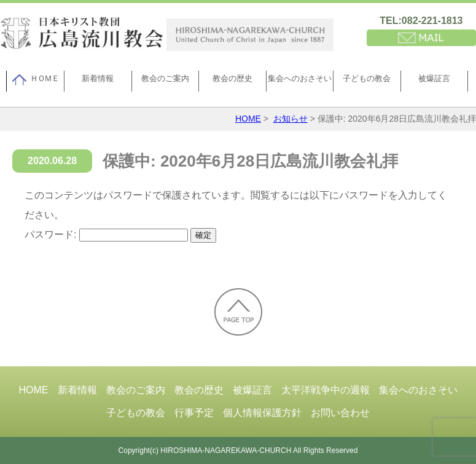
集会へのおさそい (300, 78)
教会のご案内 (165, 78)
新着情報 (98, 78)
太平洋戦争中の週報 (326, 390)
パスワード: (106, 234)
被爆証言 (434, 78)
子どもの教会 (367, 78)
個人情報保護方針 (262, 413)
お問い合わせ (340, 413)
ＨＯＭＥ (35, 80)
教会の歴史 (232, 78)
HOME (248, 119)
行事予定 (194, 413)
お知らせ (291, 119)
